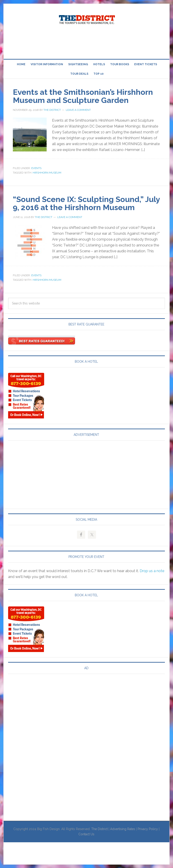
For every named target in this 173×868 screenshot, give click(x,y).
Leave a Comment (78, 110)
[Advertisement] (86, 42)
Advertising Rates (123, 829)
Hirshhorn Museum (47, 172)
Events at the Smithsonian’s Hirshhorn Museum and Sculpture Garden (86, 96)
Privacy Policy (148, 829)
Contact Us (86, 834)
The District (99, 829)
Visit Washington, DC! (86, 19)
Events (36, 168)
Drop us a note (152, 571)
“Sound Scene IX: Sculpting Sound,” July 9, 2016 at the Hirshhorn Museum (86, 203)
